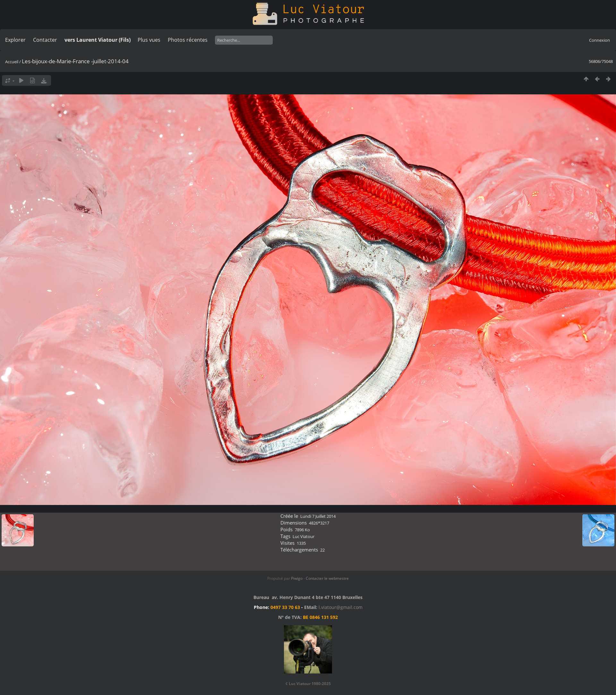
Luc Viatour (304, 536)
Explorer (15, 40)
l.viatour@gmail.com (341, 607)
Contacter (45, 40)
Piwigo (297, 578)
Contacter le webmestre (327, 578)
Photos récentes (188, 40)
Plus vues (149, 40)
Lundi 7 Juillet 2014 (318, 516)
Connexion (599, 40)
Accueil (12, 62)
